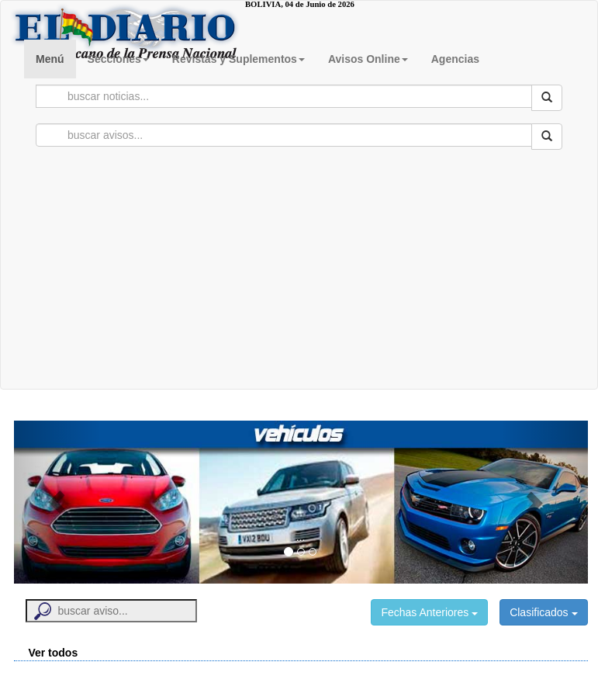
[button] (57, 502)
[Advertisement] (299, 272)
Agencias (455, 59)
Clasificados (543, 612)
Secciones (118, 59)
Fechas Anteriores (429, 612)
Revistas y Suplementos (239, 59)
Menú (50, 59)
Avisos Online (368, 59)
